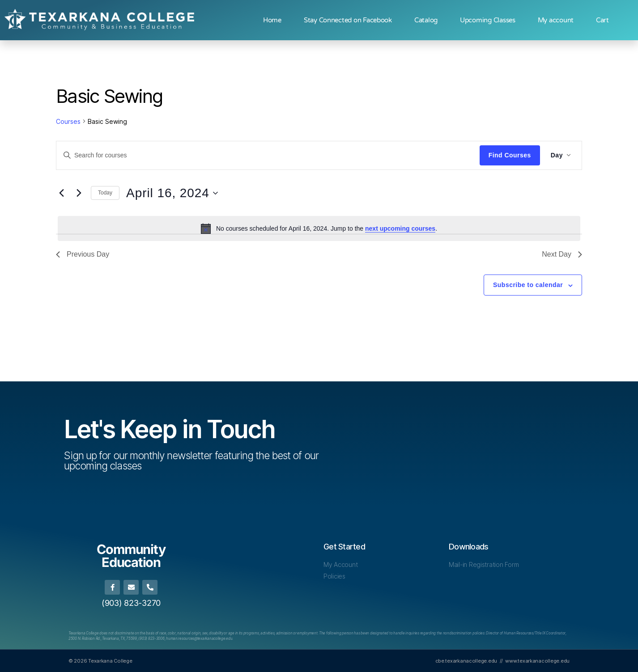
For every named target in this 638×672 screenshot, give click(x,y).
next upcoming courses (400, 228)
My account (556, 20)
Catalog (426, 20)
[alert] (319, 228)
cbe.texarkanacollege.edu (466, 661)
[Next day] (79, 193)
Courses (68, 121)
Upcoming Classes (488, 20)
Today (105, 193)
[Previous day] (61, 193)
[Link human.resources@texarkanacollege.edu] (199, 638)
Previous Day (83, 254)
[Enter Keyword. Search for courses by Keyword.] (268, 155)
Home (272, 20)
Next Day (562, 254)
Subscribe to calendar (528, 285)
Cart (602, 20)
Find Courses (510, 155)
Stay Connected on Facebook (348, 20)
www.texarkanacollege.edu (537, 661)
